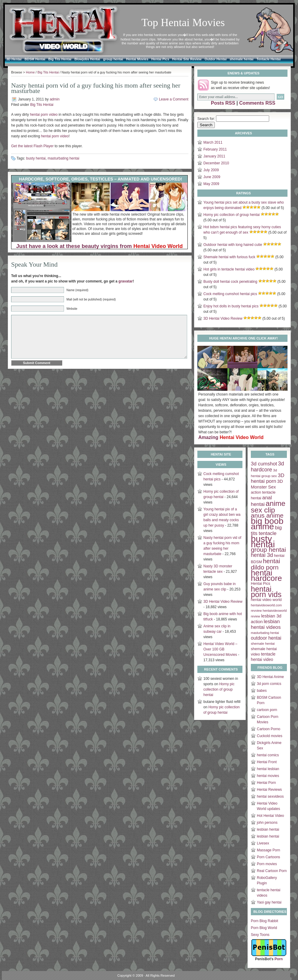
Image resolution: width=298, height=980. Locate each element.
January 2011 (214, 156)
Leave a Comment (174, 99)
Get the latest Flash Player (32, 146)
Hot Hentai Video (271, 816)
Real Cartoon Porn (272, 871)
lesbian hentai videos (266, 624)
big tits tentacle (266, 530)
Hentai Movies (137, 59)
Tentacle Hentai (269, 59)
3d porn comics (269, 684)
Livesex (263, 843)
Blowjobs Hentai (87, 59)
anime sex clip (268, 507)
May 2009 (211, 184)
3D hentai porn (268, 478)
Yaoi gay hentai (269, 902)
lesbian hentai (268, 829)
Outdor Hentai (216, 59)
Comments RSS (257, 103)
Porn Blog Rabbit (265, 921)
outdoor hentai (266, 638)
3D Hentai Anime (270, 677)
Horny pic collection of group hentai (231, 215)
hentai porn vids (266, 592)
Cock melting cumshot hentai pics (230, 294)
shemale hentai (241, 59)
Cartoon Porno (269, 729)
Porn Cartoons (268, 857)
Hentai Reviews (269, 790)
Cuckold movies (270, 736)
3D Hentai (14, 59)
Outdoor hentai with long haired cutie (233, 245)
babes (262, 691)
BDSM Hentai (35, 59)
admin (55, 99)
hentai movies (268, 776)
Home (30, 72)
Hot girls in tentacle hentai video (229, 269)
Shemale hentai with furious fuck (229, 257)
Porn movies (267, 864)
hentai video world (266, 600)
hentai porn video (44, 115)
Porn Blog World (264, 928)
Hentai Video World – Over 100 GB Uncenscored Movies (220, 649)
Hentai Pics (160, 59)
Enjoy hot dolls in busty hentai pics (231, 306)
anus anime (267, 515)
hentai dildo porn (265, 564)
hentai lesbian (268, 769)
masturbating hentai (63, 158)
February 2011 (215, 149)
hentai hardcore (266, 575)
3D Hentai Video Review (223, 318)
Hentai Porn (266, 783)
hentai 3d (262, 555)
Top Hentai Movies (183, 22)
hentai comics (268, 755)
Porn (279, 959)
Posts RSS (223, 103)
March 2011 (213, 142)
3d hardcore (268, 467)
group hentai (113, 59)
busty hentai (36, 158)
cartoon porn (267, 710)
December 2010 (216, 163)
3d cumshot (264, 464)
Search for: (206, 119)
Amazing (231, 437)
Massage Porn (268, 850)
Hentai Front (267, 762)
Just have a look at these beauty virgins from (99, 246)
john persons (267, 823)
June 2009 (212, 177)
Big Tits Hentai (60, 59)
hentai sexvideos (270, 796)
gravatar (125, 281)
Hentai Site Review (187, 59)
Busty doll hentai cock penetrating (230, 282)
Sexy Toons (260, 935)
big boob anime (267, 524)
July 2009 (211, 170)
